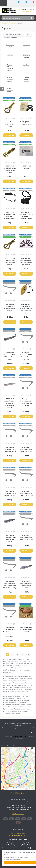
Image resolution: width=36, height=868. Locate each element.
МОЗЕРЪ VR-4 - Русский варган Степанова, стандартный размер (10, 403)
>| (28, 655)
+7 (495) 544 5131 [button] (18, 793)
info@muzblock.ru (18, 814)
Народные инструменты (10, 24)
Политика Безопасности (19, 737)
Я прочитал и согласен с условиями (19, 737)
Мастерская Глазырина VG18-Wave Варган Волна (26, 537)
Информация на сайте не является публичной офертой (18, 848)
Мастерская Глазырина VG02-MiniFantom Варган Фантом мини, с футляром (10, 632)
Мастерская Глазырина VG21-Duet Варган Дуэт (10, 493)
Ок (20, 863)
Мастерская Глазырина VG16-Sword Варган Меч (26, 449)
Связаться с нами (18, 800)
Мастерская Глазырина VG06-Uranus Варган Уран (26, 493)
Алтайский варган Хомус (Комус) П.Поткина (10, 124)
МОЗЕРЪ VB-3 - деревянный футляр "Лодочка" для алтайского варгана (26, 309)
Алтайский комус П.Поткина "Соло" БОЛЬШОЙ (26, 630)
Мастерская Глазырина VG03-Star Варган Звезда (10, 449)
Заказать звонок (28, 11)
